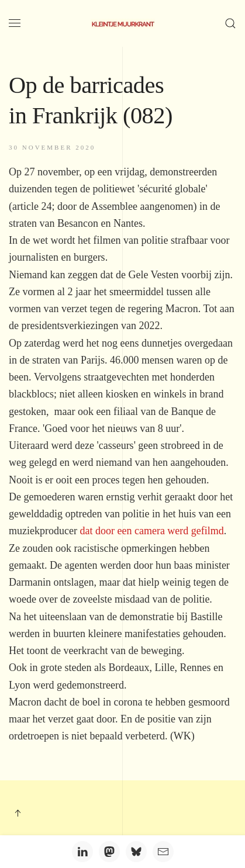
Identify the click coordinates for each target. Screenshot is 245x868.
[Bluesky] (136, 852)
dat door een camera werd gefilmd (151, 531)
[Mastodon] (109, 852)
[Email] (163, 852)
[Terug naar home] (123, 23)
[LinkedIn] (82, 852)
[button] (15, 23)
